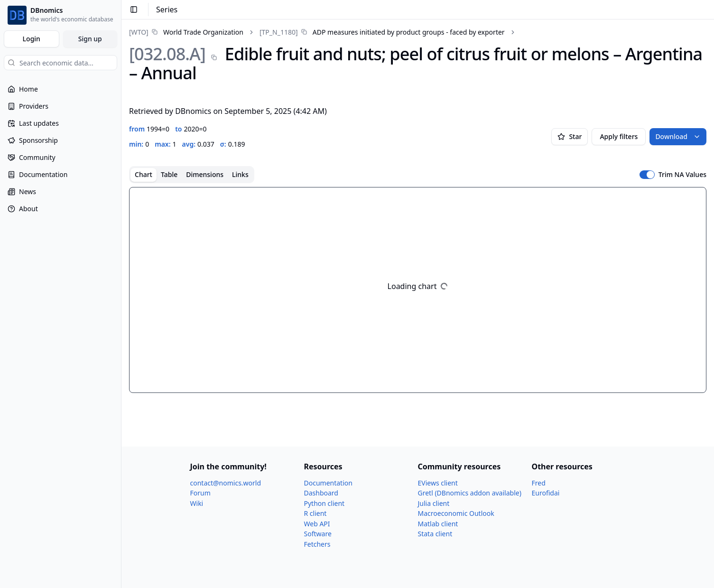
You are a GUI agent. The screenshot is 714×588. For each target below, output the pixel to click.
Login (32, 39)
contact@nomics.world (226, 483)
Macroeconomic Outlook (456, 513)
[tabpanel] (418, 290)
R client (315, 513)
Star (570, 136)
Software (318, 534)
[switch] (647, 175)
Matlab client (438, 524)
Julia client (434, 503)
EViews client (438, 483)
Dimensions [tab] (205, 174)
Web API (317, 524)
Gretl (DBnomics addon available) (470, 493)
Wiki (197, 503)
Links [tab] (240, 174)
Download (678, 136)
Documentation (328, 483)
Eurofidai (546, 493)
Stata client (435, 534)
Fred (539, 483)
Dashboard (321, 493)
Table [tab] (169, 174)
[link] (186, 32)
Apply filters (619, 136)
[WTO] (139, 32)
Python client (325, 503)
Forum (200, 493)
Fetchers (317, 544)
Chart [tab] (144, 174)
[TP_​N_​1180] (279, 32)
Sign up (90, 39)
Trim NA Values (682, 175)
